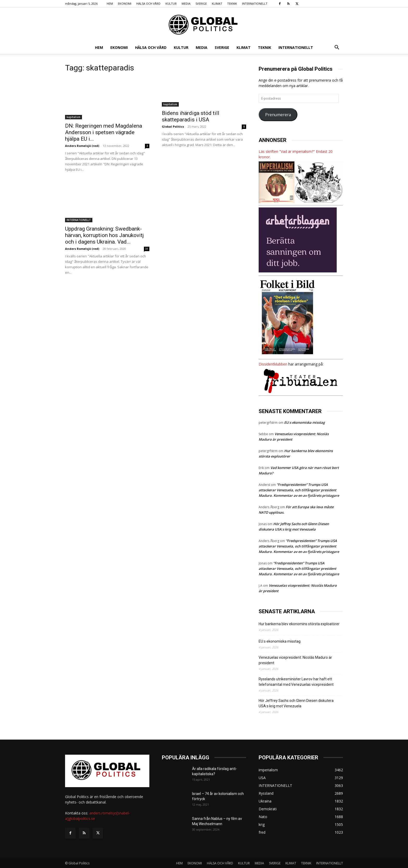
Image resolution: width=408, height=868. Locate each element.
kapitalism (74, 117)
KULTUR (171, 4)
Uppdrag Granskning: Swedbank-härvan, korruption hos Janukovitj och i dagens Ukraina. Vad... (104, 235)
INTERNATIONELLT (255, 4)
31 (147, 249)
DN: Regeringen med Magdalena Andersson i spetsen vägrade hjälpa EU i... (104, 132)
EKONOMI (125, 4)
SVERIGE (201, 4)
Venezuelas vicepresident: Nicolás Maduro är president (295, 660)
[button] (337, 48)
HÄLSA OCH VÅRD (148, 4)
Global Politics (173, 126)
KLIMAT (217, 4)
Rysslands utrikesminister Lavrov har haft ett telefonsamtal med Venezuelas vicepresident (296, 682)
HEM (110, 4)
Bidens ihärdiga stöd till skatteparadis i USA (191, 116)
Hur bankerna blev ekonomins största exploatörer (300, 624)
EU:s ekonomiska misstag (304, 422)
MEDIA (186, 4)
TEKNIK (232, 4)
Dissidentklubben (273, 364)
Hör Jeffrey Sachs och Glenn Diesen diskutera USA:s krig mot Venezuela (296, 703)
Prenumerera (278, 115)
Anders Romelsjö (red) (82, 146)
